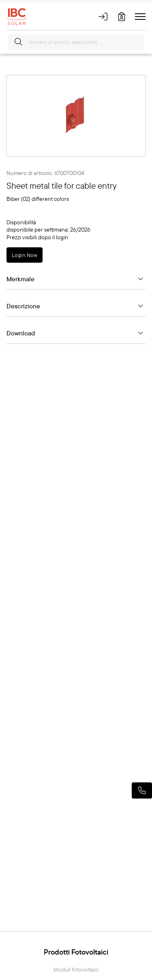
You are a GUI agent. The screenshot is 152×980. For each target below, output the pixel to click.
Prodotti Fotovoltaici (76, 952)
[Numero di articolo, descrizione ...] (76, 42)
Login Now (25, 255)
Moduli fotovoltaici (76, 970)
